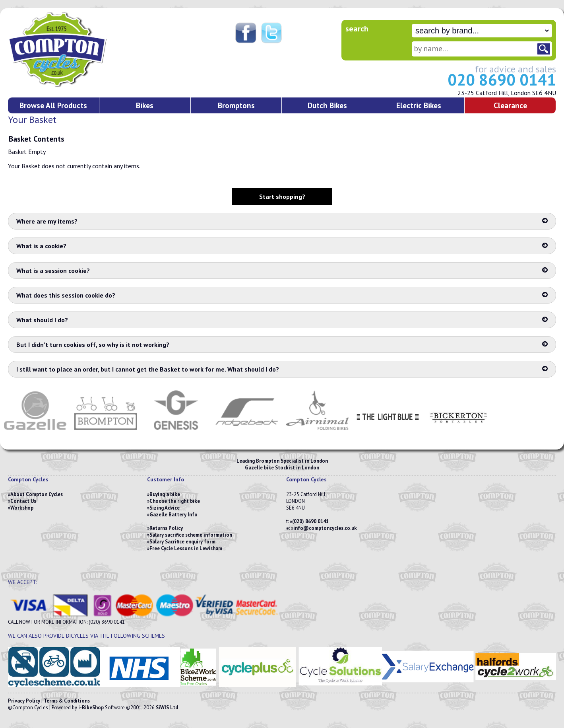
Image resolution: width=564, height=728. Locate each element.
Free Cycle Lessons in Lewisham (186, 548)
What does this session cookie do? (282, 295)
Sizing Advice (165, 508)
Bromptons (236, 105)
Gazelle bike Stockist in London (282, 468)
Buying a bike (165, 494)
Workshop (22, 508)
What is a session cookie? (282, 271)
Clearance (510, 105)
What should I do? (282, 320)
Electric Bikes (419, 105)
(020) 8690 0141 (310, 521)
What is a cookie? (282, 246)
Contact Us (23, 501)
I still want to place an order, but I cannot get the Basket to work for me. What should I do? (282, 369)
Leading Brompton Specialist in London (282, 461)
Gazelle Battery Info (173, 515)
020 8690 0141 (502, 80)
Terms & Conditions (67, 701)
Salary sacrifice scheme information (191, 535)
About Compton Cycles (37, 494)
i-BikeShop (91, 708)
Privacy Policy (24, 701)
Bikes (145, 105)
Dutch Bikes (327, 105)
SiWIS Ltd (167, 708)
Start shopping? (282, 197)
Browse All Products (53, 105)
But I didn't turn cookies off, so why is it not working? (282, 345)
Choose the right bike (175, 501)
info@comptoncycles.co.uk (325, 528)
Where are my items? (282, 221)
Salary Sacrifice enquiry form (182, 542)
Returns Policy (166, 528)
